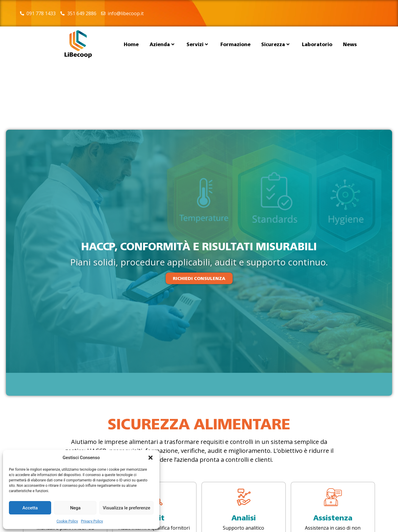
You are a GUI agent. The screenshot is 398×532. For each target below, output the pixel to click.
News (350, 44)
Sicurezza (275, 44)
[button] (151, 458)
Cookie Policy (67, 521)
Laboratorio (317, 44)
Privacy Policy (92, 521)
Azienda (162, 44)
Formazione (235, 44)
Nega (75, 508)
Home (131, 44)
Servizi (197, 44)
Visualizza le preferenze (126, 508)
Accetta (30, 508)
